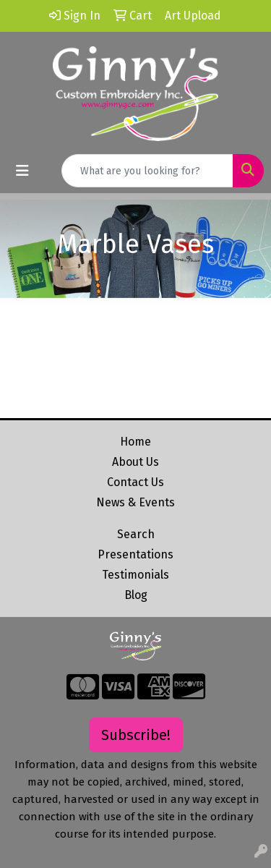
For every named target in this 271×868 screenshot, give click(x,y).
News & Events (135, 502)
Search (136, 534)
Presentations (135, 554)
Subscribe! (136, 735)
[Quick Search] (147, 171)
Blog (136, 595)
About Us (135, 462)
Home (135, 442)
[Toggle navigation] (22, 171)
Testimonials (135, 575)
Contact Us (135, 482)
